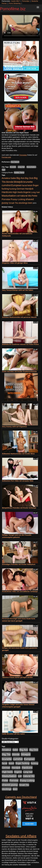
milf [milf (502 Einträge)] (18, 196)
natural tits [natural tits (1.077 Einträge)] (26, 196)
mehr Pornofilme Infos (9, 151)
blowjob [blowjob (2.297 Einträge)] (18, 182)
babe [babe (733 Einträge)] (13, 178)
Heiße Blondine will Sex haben (13, 734)
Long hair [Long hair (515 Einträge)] (35, 192)
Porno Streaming (15, 3)
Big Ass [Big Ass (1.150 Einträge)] (20, 178)
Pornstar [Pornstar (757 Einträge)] (6, 199)
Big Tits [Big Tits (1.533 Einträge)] (6, 754)
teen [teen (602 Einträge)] (30, 203)
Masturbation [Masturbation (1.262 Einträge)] (9, 196)
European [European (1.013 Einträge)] (16, 185)
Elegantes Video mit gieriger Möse (15, 263)
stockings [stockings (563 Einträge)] (23, 203)
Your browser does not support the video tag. (21, 27)
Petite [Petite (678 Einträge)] (34, 196)
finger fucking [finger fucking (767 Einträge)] (22, 763)
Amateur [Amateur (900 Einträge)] (6, 178)
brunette (13, 167)
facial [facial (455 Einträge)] (25, 185)
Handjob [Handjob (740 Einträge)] (29, 189)
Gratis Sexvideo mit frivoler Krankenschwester (19, 372)
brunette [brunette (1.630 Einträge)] (28, 182)
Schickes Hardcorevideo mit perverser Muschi (19, 317)
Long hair (21, 167)
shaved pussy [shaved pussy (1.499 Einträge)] (10, 785)
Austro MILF (16, 1)
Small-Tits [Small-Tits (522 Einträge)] (13, 203)
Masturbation (31, 167)
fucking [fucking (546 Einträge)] (13, 189)
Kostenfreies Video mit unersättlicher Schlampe (20, 592)
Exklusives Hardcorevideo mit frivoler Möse (18, 454)
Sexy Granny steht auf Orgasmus (15, 427)
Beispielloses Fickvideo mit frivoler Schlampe (19, 508)
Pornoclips (26, 1)
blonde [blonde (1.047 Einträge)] (10, 182)
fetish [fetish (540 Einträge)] (30, 185)
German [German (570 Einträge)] (21, 189)
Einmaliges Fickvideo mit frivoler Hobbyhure (19, 564)
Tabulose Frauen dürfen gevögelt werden (17, 677)
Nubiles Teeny (19, 173)
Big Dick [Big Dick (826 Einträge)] (29, 178)
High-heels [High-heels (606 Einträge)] (18, 192)
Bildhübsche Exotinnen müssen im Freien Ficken (20, 344)
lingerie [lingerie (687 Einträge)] (27, 192)
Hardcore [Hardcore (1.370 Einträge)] (7, 192)
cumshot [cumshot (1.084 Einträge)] (6, 185)
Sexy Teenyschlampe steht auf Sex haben (18, 290)
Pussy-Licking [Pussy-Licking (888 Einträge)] (18, 199)
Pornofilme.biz (13, 9)
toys (4, 170)
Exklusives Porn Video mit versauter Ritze (18, 481)
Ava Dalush (15, 162)
